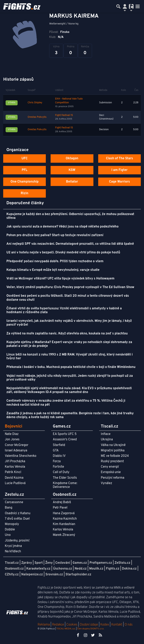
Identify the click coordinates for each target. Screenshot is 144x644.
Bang (9, 508)
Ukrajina (107, 440)
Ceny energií (110, 467)
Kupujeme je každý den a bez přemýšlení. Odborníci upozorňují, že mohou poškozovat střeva (70, 216)
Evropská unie (111, 472)
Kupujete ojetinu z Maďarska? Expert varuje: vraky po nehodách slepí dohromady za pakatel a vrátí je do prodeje (69, 344)
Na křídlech (13, 552)
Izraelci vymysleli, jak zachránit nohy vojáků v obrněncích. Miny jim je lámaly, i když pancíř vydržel (69, 323)
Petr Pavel (60, 508)
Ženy (49, 563)
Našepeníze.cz (32, 575)
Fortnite (58, 467)
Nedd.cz (81, 569)
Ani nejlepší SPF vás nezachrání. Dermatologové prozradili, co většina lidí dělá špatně (70, 244)
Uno (8, 535)
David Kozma (14, 478)
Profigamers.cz (101, 563)
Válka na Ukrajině (113, 445)
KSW (72, 170)
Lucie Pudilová (15, 483)
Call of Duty (61, 472)
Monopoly (12, 524)
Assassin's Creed (65, 440)
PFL (24, 170)
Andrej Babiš (62, 502)
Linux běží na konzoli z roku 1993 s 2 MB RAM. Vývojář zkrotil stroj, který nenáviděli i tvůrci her (69, 357)
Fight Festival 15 (64, 115)
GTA (56, 451)
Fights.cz (113, 569)
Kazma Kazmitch (65, 519)
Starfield (59, 445)
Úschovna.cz (62, 569)
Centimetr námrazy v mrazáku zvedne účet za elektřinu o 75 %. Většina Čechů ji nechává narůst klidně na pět (66, 403)
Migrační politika (113, 451)
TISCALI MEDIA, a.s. (66, 629)
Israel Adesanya (16, 451)
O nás (129, 625)
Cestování (62, 563)
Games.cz (80, 563)
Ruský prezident (112, 461)
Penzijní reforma (113, 478)
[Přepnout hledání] (118, 6)
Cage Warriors (119, 182)
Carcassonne (14, 502)
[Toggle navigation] (138, 6)
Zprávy (27, 563)
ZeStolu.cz (122, 563)
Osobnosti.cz (14, 569)
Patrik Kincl (13, 472)
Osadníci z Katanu (18, 513)
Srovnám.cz (54, 575)
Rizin (25, 193)
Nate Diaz (12, 434)
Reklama (44, 625)
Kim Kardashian (64, 524)
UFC (24, 158)
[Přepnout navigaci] (125, 6)
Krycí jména (13, 546)
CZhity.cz (12, 575)
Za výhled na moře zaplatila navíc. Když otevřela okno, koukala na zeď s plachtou (67, 334)
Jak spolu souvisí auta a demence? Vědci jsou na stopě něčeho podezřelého (62, 227)
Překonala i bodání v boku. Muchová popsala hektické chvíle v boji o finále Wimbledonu (71, 367)
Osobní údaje (89, 625)
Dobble (10, 530)
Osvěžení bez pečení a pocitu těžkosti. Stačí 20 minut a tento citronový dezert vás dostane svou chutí (68, 298)
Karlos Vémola (15, 467)
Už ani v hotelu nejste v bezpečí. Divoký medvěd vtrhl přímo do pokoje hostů (63, 253)
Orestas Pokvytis (37, 117)
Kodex (105, 625)
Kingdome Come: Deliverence (65, 485)
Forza (57, 461)
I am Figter (119, 170)
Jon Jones (12, 440)
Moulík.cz (96, 569)
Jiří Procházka (15, 461)
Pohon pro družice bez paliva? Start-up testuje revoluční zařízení (55, 235)
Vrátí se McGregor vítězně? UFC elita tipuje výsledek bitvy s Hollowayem (60, 279)
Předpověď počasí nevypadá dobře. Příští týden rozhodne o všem (55, 261)
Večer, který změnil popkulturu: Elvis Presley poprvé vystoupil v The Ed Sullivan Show (70, 287)
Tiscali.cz (12, 563)
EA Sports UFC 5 (65, 434)
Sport (38, 563)
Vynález (106, 483)
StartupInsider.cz (78, 575)
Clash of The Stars (119, 158)
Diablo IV (59, 456)
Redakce (58, 625)
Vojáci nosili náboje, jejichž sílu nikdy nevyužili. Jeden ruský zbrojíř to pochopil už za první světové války (70, 378)
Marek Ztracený (64, 535)
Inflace (106, 434)
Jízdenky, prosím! (17, 541)
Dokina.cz (129, 569)
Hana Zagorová (64, 513)
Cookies (72, 625)
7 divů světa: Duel (17, 519)
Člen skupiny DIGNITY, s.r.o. (91, 629)
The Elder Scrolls (65, 478)
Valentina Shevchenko (21, 456)
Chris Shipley (35, 103)
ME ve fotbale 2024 (115, 456)
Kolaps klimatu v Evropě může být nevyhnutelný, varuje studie (53, 270)
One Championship (25, 182)
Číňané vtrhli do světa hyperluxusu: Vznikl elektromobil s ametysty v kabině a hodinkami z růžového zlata (64, 310)
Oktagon (72, 158)
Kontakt (117, 625)
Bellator (72, 182)
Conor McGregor (17, 445)
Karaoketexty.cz (38, 569)
